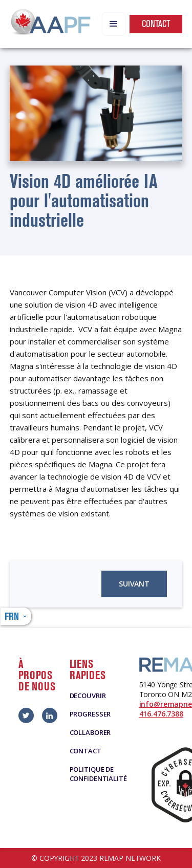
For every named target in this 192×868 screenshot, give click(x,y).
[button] (114, 24)
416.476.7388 (161, 714)
